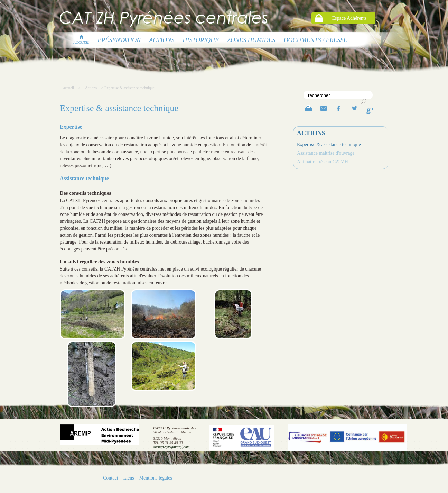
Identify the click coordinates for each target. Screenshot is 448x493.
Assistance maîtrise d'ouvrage (326, 153)
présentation (119, 40)
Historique (201, 40)
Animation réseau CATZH (323, 162)
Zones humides (251, 40)
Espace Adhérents (349, 18)
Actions (162, 40)
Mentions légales (156, 478)
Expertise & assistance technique (329, 144)
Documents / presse (316, 40)
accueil (82, 40)
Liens (129, 478)
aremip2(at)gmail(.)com (171, 447)
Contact (111, 478)
